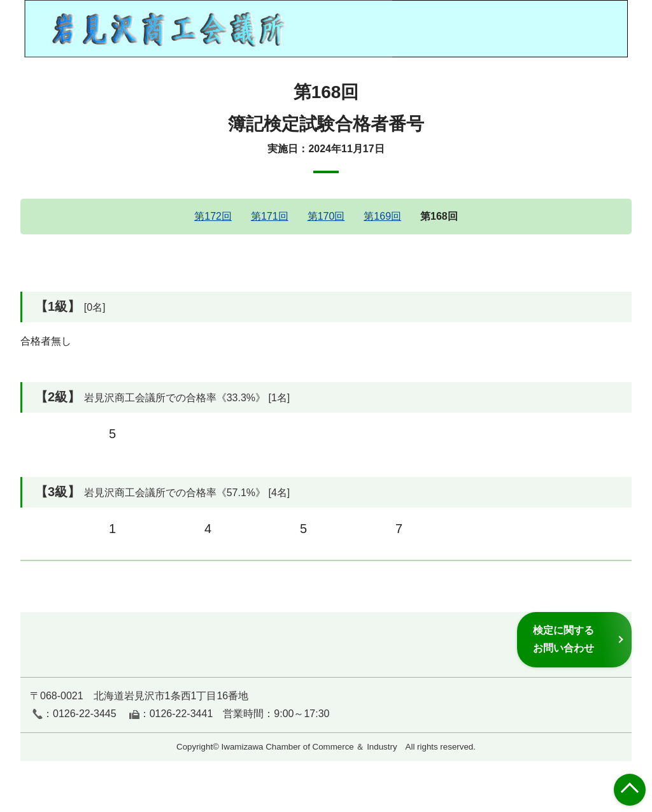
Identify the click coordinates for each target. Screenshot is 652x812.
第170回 (326, 216)
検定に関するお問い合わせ (563, 639)
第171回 (270, 216)
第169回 (382, 216)
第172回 (213, 216)
